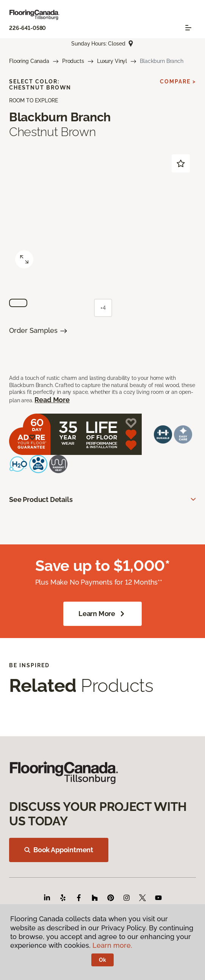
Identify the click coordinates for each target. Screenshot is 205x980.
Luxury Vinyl (112, 61)
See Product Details (41, 499)
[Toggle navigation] (188, 28)
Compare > (178, 82)
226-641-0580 (27, 28)
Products (73, 61)
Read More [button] (52, 400)
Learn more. (112, 945)
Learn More (102, 614)
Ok (102, 960)
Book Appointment (59, 850)
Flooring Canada (29, 61)
